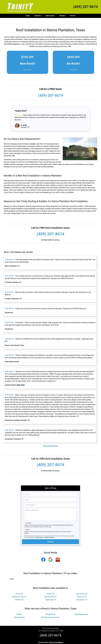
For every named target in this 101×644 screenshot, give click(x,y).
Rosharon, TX (82, 590)
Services (39, 16)
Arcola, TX (19, 587)
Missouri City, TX (50, 590)
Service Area (50, 16)
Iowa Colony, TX (82, 587)
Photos (73, 16)
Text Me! (29, 516)
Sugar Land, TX (50, 593)
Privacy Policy (39, 531)
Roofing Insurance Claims (50, 611)
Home (28, 16)
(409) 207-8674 (85, 7)
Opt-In (28, 523)
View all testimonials (50, 439)
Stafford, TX (19, 593)
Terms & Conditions (50, 531)
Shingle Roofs (50, 608)
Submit (50, 535)
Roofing (19, 608)
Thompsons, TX (82, 593)
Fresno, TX (50, 587)
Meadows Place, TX (19, 590)
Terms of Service (65, 643)
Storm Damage (19, 611)
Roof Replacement (82, 608)
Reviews (62, 16)
